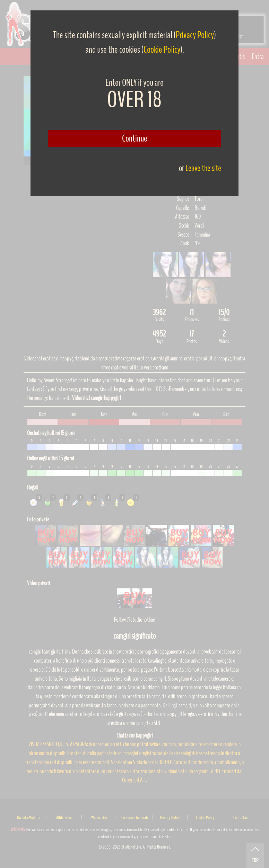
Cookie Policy (162, 50)
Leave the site (203, 168)
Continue (135, 138)
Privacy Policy (195, 35)
